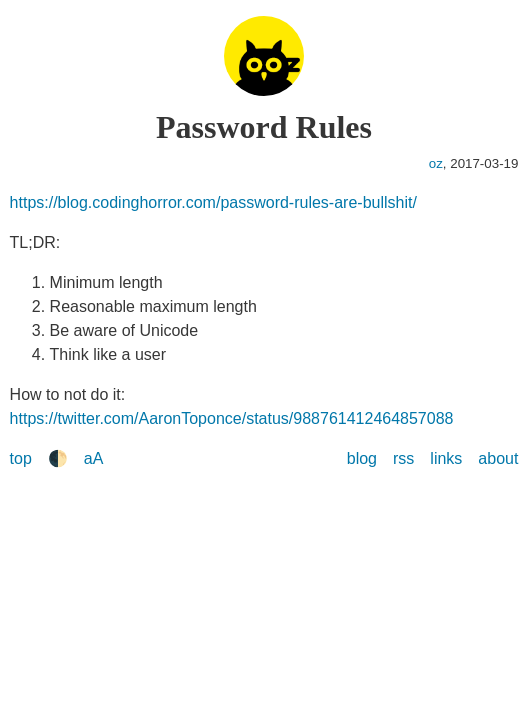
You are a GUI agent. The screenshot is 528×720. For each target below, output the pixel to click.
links (446, 458)
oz (436, 163)
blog (362, 458)
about (498, 458)
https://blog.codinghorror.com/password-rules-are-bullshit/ (213, 202)
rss (403, 458)
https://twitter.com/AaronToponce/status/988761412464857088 (232, 418)
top (21, 458)
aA (94, 458)
